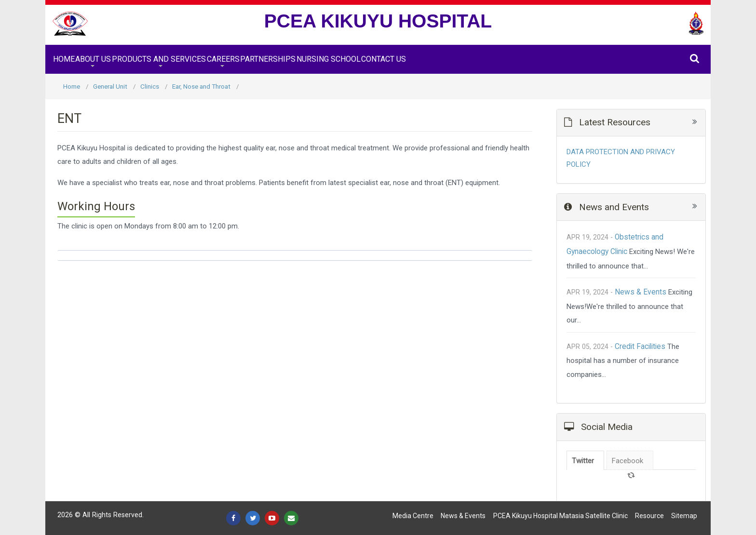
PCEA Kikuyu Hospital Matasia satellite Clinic (560, 516)
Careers (223, 59)
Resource (649, 516)
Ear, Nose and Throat (201, 86)
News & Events (641, 292)
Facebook (628, 461)
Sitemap (684, 516)
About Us (93, 59)
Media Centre (413, 516)
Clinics (150, 86)
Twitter (583, 461)
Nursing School (329, 59)
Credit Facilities (640, 347)
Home (64, 59)
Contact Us (384, 59)
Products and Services (159, 59)
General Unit (110, 86)
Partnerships (268, 59)
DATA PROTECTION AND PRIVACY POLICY (621, 158)
